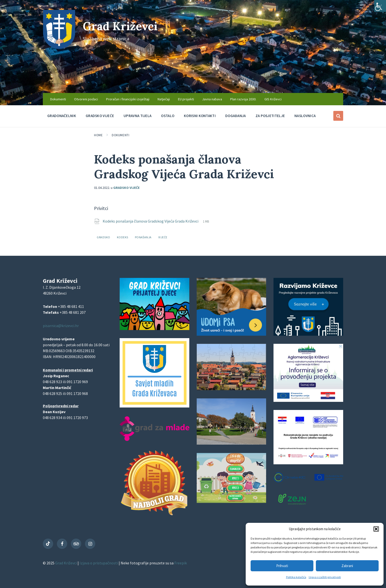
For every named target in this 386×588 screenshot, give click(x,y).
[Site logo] (59, 47)
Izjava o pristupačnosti (99, 563)
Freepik (181, 563)
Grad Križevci (122, 26)
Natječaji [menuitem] (164, 99)
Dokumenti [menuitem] (58, 99)
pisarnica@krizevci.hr (61, 326)
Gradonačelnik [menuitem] (62, 116)
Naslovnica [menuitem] (305, 116)
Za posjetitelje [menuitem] (270, 116)
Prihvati (282, 566)
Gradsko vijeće (126, 188)
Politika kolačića (296, 577)
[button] (376, 529)
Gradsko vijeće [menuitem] (100, 116)
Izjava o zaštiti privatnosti (325, 577)
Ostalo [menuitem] (168, 116)
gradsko (103, 237)
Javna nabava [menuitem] (212, 99)
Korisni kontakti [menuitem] (200, 116)
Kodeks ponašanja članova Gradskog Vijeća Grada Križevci (151, 221)
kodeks (123, 237)
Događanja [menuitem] (236, 116)
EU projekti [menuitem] (186, 99)
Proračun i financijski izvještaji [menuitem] (128, 99)
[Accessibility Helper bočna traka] (380, 6)
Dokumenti (121, 135)
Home (98, 135)
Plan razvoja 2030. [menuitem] (243, 99)
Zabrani (347, 566)
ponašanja (143, 237)
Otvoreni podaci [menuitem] (86, 99)
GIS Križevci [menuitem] (273, 99)
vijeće (163, 237)
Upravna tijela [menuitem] (137, 116)
